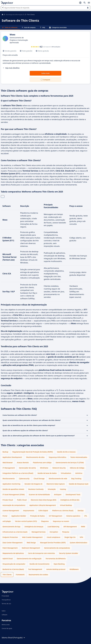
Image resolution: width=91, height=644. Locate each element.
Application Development (12, 457)
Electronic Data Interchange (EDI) (43, 500)
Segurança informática (57, 457)
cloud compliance (53, 537)
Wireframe (44, 468)
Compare (47, 80)
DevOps (81, 510)
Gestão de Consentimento (39, 564)
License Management (11, 510)
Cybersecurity (24, 478)
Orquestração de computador (14, 564)
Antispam (58, 494)
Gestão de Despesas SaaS (79, 484)
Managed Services (39, 532)
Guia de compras (29, 27)
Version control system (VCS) (26, 521)
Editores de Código (77, 468)
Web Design (31, 543)
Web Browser (8, 462)
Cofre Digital (43, 510)
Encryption (54, 532)
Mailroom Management (31, 548)
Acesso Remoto (23, 462)
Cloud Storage (39, 478)
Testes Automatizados (79, 457)
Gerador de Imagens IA (33, 484)
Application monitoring (11, 484)
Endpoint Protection (10, 537)
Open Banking (59, 564)
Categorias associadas (58, 27)
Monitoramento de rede (58, 478)
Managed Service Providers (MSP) (53, 543)
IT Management (9, 468)
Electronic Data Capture (56, 484)
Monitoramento (9, 478)
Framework (20, 575)
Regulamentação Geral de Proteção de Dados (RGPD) (33, 452)
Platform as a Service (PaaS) (63, 510)
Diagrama (45, 521)
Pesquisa (66, 532)
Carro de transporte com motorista (41, 553)
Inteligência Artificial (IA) (70, 500)
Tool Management (35, 569)
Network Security (59, 468)
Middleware (74, 569)
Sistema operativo (73, 516)
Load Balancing (53, 526)
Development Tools (73, 494)
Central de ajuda (7, 628)
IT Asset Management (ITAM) (14, 494)
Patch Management (10, 548)
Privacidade (5, 596)
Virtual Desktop (66, 505)
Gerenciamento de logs (11, 526)
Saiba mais (46, 73)
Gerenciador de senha (27, 468)
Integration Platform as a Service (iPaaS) (18, 473)
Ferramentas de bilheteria (56, 559)
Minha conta (6, 625)
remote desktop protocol (56, 569)
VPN (81, 537)
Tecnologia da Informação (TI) (15, 15)
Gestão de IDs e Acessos (66, 452)
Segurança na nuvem (61, 521)
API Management (70, 526)
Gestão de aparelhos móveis (13, 489)
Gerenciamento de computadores (57, 548)
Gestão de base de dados (47, 473)
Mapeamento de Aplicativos (13, 553)
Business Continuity (36, 489)
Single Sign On (70, 537)
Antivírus (79, 473)
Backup (5, 452)
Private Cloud (8, 500)
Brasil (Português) (17, 638)
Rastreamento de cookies (38, 575)
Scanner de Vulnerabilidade (39, 494)
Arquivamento (29, 510)
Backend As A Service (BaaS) (13, 569)
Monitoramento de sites (35, 457)
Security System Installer (69, 553)
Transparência (6, 600)
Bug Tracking (76, 478)
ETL (86, 516)
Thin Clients (7, 575)
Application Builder (19, 516)
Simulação (52, 489)
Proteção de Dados (37, 516)
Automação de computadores (14, 505)
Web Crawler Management (32, 537)
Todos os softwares (10, 27)
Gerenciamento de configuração (29, 559)
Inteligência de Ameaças (34, 526)
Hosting (63, 489)
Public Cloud (22, 500)
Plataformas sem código (42, 462)
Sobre (4, 611)
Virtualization (66, 473)
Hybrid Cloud (8, 559)
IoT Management (55, 516)
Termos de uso (6, 604)
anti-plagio (7, 521)
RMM (83, 526)
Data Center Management (12, 543)
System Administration (79, 543)
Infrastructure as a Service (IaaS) (15, 532)
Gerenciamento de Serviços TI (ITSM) (70, 462)
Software (4, 615)
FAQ (42, 27)
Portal (5, 516)
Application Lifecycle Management (43, 505)
